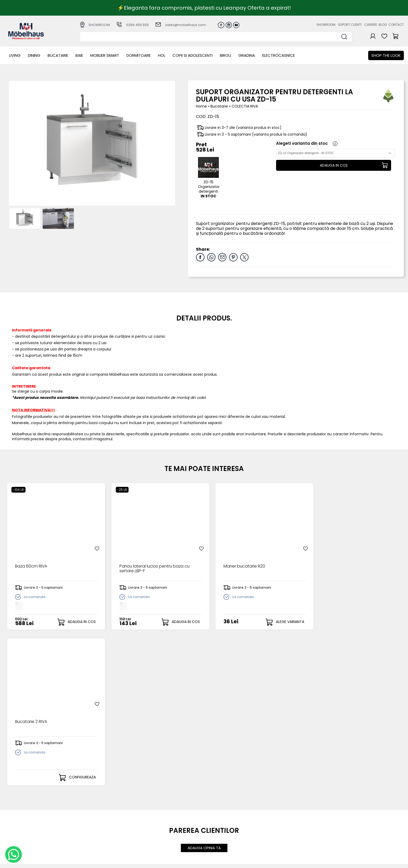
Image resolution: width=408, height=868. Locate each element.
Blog (383, 25)
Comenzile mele (215, 827)
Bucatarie (58, 55)
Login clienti (210, 810)
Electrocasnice (279, 55)
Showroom (326, 25)
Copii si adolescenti (193, 55)
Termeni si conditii (159, 819)
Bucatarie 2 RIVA (331, 563)
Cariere (371, 25)
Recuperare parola (217, 815)
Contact (396, 25)
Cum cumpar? (155, 806)
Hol (162, 55)
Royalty (397, 861)
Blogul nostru (269, 819)
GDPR (147, 836)
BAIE (79, 55)
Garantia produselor (161, 823)
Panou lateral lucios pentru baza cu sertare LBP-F (151, 565)
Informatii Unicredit (160, 841)
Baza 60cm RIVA (31, 563)
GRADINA (247, 55)
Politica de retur (157, 832)
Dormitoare (139, 55)
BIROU (225, 55)
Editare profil (211, 831)
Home (201, 106)
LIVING (15, 55)
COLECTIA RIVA (245, 106)
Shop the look (386, 55)
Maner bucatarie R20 (236, 563)
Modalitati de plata (160, 810)
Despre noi (267, 806)
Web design (373, 861)
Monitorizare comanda (163, 828)
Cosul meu (210, 823)
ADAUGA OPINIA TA (204, 692)
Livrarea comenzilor (160, 815)
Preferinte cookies (274, 828)
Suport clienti (350, 25)
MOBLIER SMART (105, 55)
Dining (34, 55)
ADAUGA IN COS (334, 165)
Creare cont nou (215, 806)
